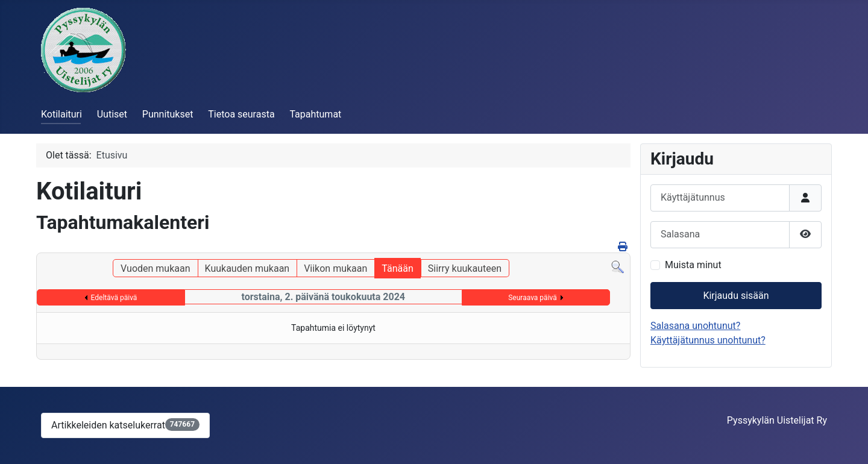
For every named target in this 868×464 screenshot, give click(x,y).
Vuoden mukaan (155, 268)
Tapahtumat (315, 114)
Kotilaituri (61, 114)
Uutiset (112, 114)
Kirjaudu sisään (736, 296)
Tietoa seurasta (241, 114)
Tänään (397, 268)
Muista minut (693, 265)
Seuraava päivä (533, 298)
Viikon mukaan (335, 268)
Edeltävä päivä (114, 298)
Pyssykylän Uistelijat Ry (777, 420)
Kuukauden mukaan (247, 268)
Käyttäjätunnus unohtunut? (708, 340)
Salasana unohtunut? (695, 326)
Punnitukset (168, 114)
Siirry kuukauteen (465, 268)
